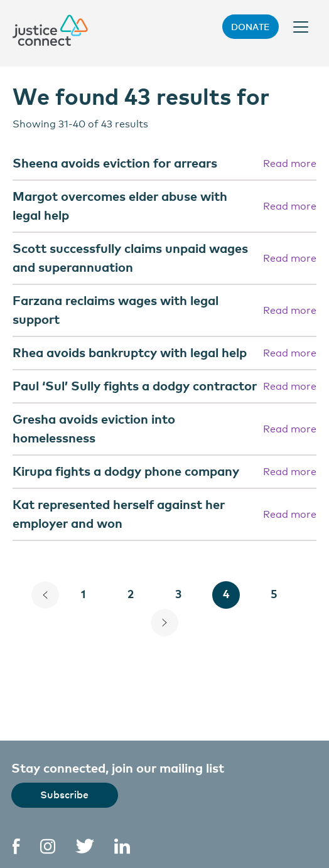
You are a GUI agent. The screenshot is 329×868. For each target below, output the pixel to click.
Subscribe (64, 794)
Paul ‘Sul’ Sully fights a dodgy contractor (135, 385)
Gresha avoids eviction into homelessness (94, 428)
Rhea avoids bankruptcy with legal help (130, 352)
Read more (290, 163)
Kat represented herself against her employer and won (119, 513)
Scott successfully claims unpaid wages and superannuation (130, 257)
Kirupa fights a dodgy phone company (126, 470)
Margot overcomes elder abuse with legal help (120, 205)
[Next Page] (164, 623)
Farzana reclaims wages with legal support (116, 309)
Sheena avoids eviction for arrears (115, 162)
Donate (251, 27)
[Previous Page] (45, 595)
